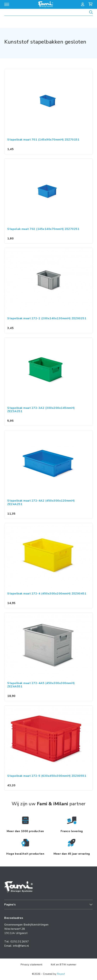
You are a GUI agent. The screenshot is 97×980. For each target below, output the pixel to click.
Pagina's (10, 905)
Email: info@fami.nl (17, 946)
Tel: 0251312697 (17, 942)
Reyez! (61, 974)
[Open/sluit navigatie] (7, 4)
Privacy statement (32, 965)
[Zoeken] (91, 13)
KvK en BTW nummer (64, 965)
